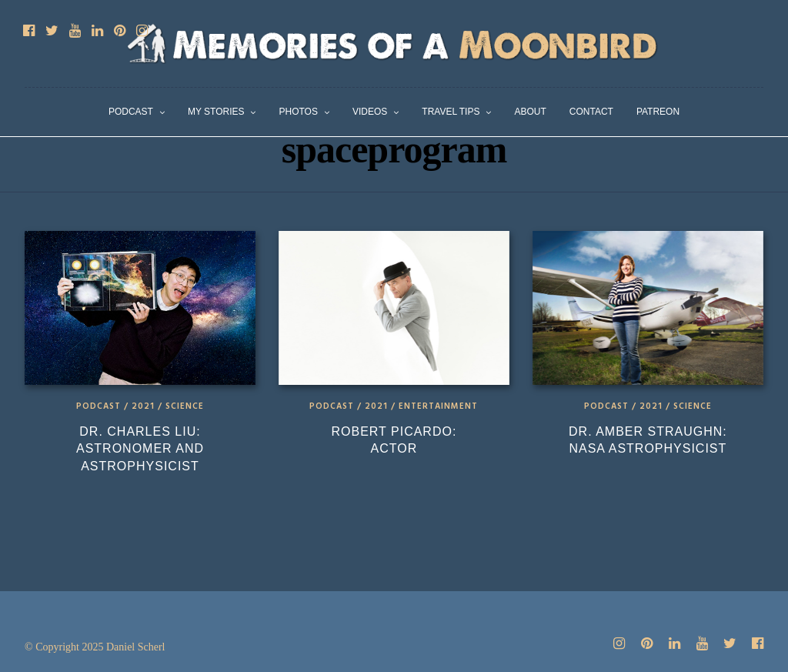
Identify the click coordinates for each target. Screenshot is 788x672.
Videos (370, 112)
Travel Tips (451, 112)
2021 (143, 406)
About (530, 112)
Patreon (658, 112)
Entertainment (438, 406)
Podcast (131, 112)
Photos (298, 112)
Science (185, 406)
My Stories (216, 112)
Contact (591, 112)
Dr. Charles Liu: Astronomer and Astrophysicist (140, 449)
